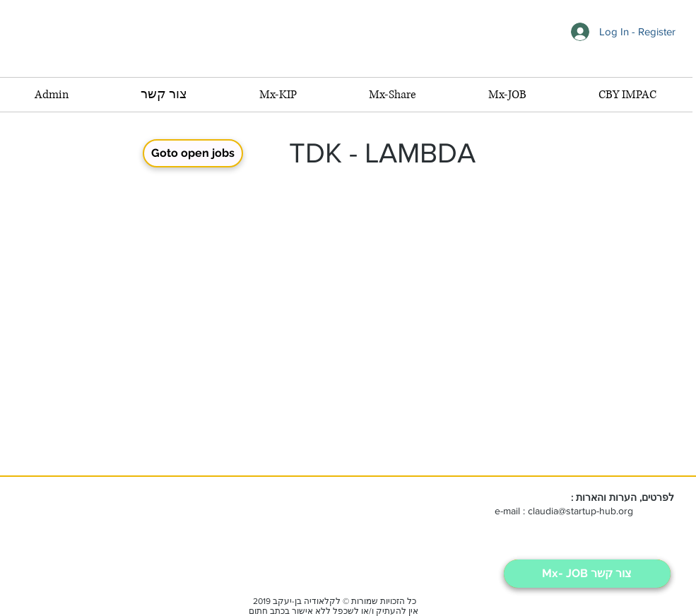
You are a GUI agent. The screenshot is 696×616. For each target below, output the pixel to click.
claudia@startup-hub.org (580, 511)
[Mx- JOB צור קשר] (587, 574)
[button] (507, 95)
